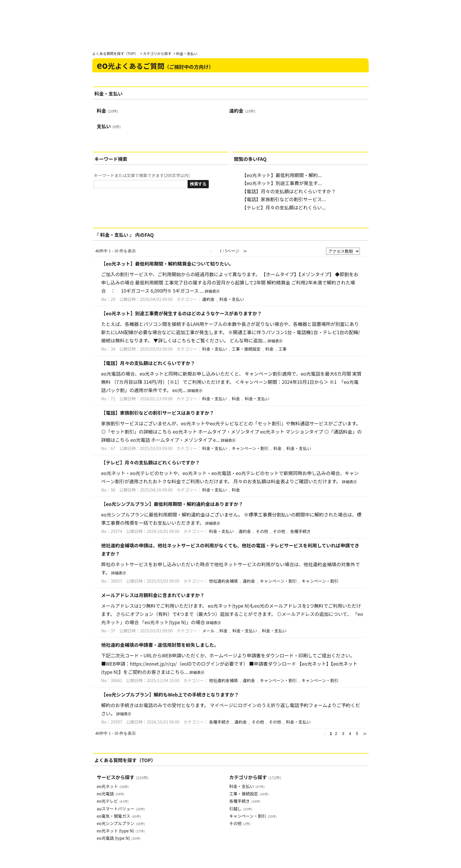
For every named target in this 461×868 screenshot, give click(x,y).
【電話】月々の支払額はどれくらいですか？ (289, 191)
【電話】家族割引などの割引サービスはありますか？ (158, 413)
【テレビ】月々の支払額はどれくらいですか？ (151, 462)
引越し (241, 809)
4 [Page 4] (350, 734)
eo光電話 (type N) (119, 838)
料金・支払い (232, 299)
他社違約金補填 (223, 581)
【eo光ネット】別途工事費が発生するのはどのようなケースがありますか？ (182, 313)
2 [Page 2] (336, 734)
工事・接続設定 (246, 349)
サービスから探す (123, 777)
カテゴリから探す (157, 53)
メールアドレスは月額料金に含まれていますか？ (153, 595)
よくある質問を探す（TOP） (115, 53)
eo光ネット (113, 786)
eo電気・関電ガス (119, 816)
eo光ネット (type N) (121, 831)
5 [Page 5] (357, 734)
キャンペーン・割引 (250, 448)
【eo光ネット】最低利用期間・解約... (282, 175)
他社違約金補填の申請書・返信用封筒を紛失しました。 (160, 645)
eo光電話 (111, 794)
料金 (107, 111)
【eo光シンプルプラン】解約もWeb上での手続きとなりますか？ (170, 694)
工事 (283, 349)
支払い (109, 126)
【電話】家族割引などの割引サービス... (284, 199)
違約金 (242, 111)
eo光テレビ (113, 801)
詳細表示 (212, 291)
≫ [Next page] (365, 734)
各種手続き (300, 531)
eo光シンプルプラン (121, 823)
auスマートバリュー (121, 809)
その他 (262, 531)
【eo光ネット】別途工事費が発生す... (282, 183)
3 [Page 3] (343, 734)
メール (208, 631)
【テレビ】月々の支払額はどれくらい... (284, 207)
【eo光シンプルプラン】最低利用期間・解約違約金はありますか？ (172, 504)
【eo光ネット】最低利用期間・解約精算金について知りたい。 (167, 264)
